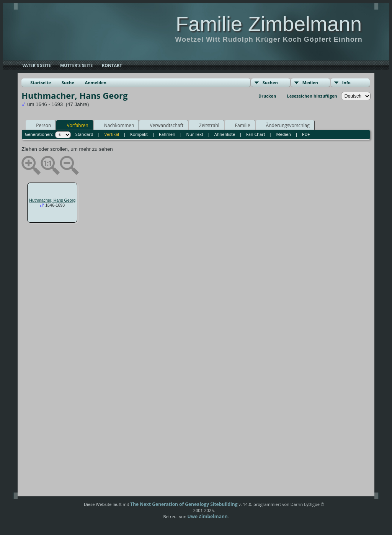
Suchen (270, 82)
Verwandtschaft (163, 125)
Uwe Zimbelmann (208, 516)
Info (346, 82)
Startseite (41, 82)
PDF (306, 134)
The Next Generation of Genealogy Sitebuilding (184, 504)
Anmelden (96, 82)
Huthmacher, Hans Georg (52, 200)
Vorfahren (74, 125)
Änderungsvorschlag (284, 125)
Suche (68, 82)
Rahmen (167, 134)
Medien (310, 82)
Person (40, 125)
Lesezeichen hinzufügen (312, 96)
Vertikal (112, 134)
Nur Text (195, 134)
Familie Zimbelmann (269, 24)
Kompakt (139, 134)
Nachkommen (116, 125)
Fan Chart (256, 134)
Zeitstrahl (206, 125)
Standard (84, 134)
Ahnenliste (225, 134)
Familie (239, 125)
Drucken (267, 96)
